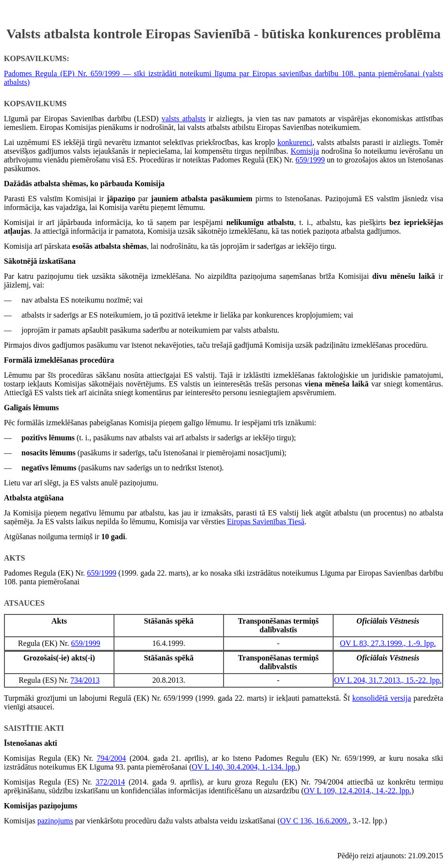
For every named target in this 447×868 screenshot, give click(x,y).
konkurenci (295, 142)
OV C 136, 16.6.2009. (315, 821)
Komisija (305, 151)
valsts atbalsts (184, 119)
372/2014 (110, 782)
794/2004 (111, 758)
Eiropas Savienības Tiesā (266, 522)
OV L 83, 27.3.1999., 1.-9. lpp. (388, 643)
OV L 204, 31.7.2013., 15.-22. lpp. (388, 680)
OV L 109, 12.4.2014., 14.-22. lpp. (357, 791)
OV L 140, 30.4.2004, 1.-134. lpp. (244, 767)
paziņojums (55, 821)
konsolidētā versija (381, 698)
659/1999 (310, 160)
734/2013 (85, 680)
